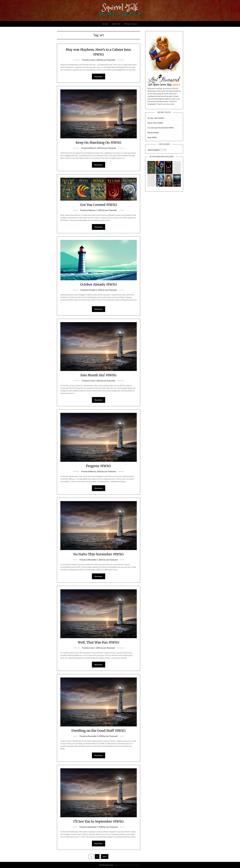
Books (105, 24)
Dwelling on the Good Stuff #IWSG (98, 731)
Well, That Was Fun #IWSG (98, 642)
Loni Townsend (109, 60)
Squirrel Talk (120, 8)
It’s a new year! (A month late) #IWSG (161, 128)
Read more (99, 77)
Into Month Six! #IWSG (98, 375)
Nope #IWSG (152, 137)
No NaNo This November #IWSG (98, 554)
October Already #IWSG (99, 284)
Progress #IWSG (98, 466)
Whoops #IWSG (153, 133)
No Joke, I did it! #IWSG (156, 118)
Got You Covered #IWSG (99, 205)
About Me (116, 24)
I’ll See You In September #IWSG (99, 821)
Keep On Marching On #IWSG (98, 143)
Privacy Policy (131, 24)
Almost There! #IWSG (155, 123)
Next (105, 856)
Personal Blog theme (134, 865)
